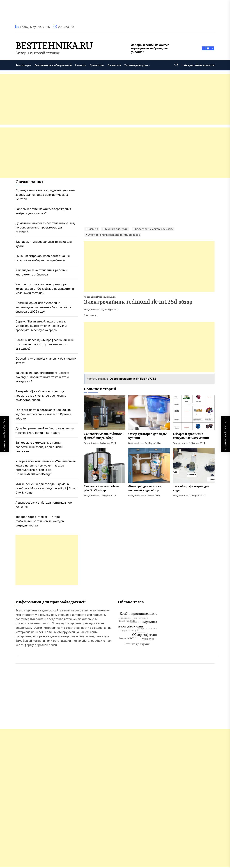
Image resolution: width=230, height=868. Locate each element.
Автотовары (23, 65)
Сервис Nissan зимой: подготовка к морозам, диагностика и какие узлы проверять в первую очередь (41, 326)
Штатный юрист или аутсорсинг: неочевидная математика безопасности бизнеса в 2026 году (43, 307)
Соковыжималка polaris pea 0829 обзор (102, 488)
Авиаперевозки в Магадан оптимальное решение (44, 505)
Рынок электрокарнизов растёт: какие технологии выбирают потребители (43, 258)
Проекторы (97, 65)
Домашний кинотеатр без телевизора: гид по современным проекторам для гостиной (45, 227)
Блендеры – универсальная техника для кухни (44, 244)
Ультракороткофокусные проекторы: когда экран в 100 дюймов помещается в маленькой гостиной (45, 289)
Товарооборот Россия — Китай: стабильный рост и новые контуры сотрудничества (40, 521)
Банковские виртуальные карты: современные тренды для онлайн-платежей (40, 447)
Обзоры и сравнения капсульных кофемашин (191, 436)
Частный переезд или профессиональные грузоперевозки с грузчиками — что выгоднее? (45, 344)
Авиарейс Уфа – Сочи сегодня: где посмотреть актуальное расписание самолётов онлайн (41, 396)
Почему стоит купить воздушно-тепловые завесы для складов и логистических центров (45, 195)
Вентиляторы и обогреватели (53, 65)
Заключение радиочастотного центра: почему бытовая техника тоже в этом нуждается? (42, 377)
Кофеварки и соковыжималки (100, 297)
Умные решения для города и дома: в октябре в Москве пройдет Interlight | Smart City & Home (46, 488)
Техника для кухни (137, 65)
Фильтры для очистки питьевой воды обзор (145, 488)
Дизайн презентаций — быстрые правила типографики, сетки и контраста (45, 430)
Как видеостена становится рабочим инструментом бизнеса (42, 272)
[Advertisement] (108, 99)
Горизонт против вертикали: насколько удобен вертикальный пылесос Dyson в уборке (43, 414)
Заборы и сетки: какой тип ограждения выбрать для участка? (43, 211)
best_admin (90, 310)
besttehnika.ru (54, 46)
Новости (81, 65)
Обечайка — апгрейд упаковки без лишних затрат (46, 361)
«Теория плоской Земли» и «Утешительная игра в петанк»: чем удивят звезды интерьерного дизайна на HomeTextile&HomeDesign (46, 468)
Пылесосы (114, 65)
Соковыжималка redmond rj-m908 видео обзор (103, 436)
